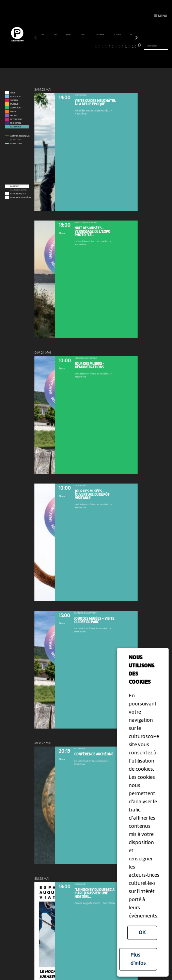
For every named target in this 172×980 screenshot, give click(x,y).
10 (66, 47)
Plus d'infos (138, 959)
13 (76, 47)
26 (119, 47)
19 (96, 47)
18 (92, 47)
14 (79, 47)
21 (103, 47)
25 (116, 47)
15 (83, 47)
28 (126, 47)
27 (122, 47)
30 (133, 47)
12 (73, 47)
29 (129, 47)
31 (136, 47)
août (83, 35)
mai (43, 35)
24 (112, 47)
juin (55, 35)
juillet (69, 35)
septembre (100, 35)
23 (109, 47)
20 (99, 47)
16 (86, 47)
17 (89, 47)
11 (69, 47)
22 (106, 47)
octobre (118, 35)
